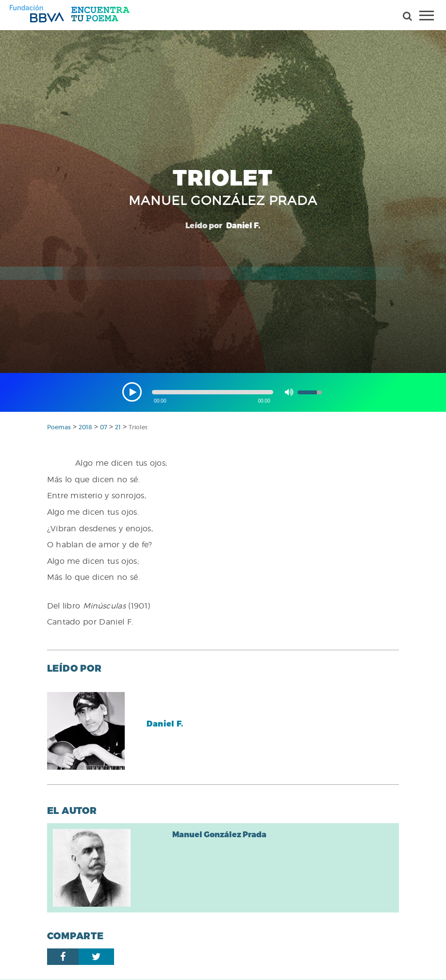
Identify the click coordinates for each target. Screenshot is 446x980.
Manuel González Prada (219, 834)
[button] (132, 392)
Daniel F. (165, 723)
